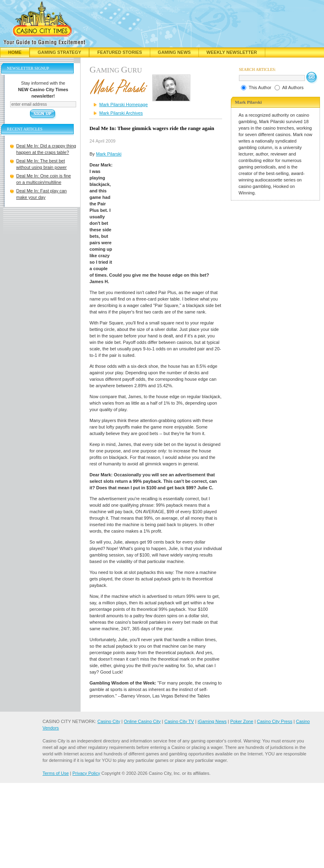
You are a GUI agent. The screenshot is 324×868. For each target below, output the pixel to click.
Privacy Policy (86, 773)
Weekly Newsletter (232, 52)
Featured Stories (119, 52)
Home (15, 52)
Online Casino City (142, 721)
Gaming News (174, 52)
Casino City (109, 721)
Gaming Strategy (59, 52)
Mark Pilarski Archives (121, 113)
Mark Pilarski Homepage (124, 105)
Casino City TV (179, 721)
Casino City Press (274, 721)
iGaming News (212, 721)
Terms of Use (56, 773)
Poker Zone (242, 721)
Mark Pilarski (109, 154)
